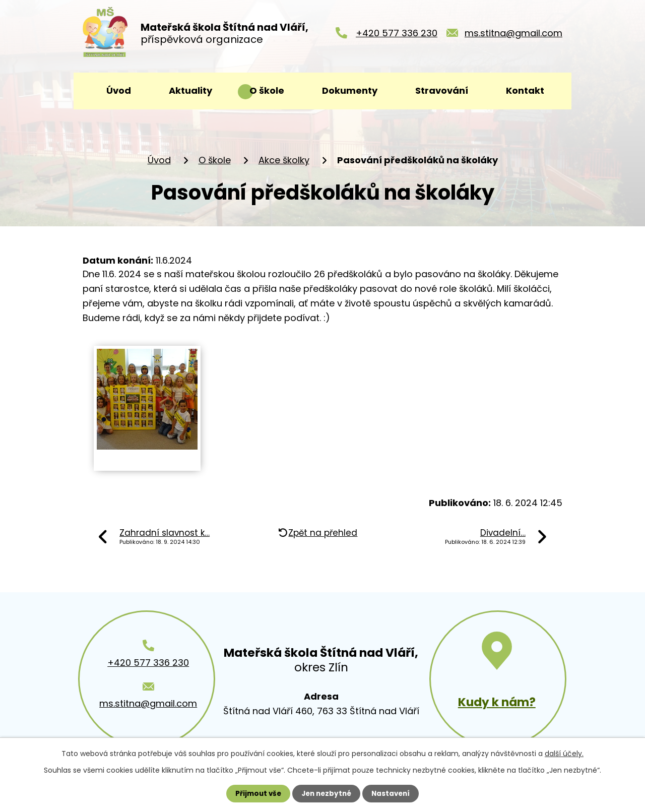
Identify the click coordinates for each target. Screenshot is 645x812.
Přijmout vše (256, 793)
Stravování (442, 90)
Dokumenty (350, 90)
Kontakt (525, 90)
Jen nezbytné (326, 793)
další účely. (564, 753)
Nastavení (393, 793)
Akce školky (284, 160)
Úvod (119, 90)
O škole (267, 90)
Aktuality (190, 90)
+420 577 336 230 (397, 36)
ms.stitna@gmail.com (513, 36)
